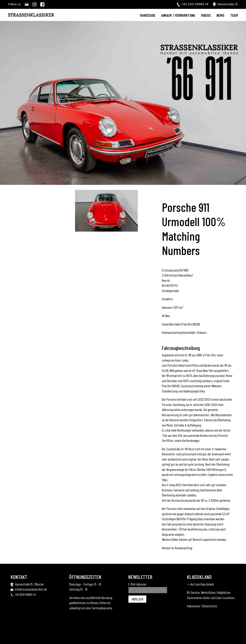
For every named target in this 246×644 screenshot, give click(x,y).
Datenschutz (210, 606)
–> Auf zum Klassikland (200, 584)
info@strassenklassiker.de (31, 589)
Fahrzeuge (148, 15)
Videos (206, 15)
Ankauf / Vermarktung (178, 15)
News (220, 15)
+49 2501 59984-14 (25, 594)
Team (234, 15)
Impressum (193, 606)
